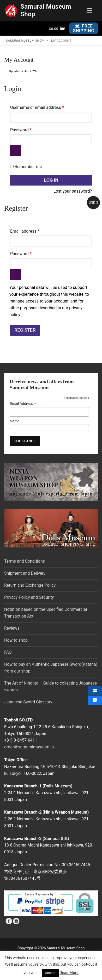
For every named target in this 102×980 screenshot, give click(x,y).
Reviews (12, 628)
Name (14, 421)
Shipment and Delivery (25, 573)
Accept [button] (50, 973)
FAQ (8, 652)
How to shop (16, 640)
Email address (33, 230)
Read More (69, 973)
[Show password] (16, 150)
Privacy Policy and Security (29, 597)
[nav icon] (89, 10)
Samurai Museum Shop (46, 10)
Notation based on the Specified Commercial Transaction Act (46, 613)
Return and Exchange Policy (30, 585)
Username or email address (45, 107)
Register (25, 330)
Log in (51, 180)
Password (29, 129)
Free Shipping (84, 28)
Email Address (23, 404)
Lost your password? (73, 191)
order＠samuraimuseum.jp (29, 747)
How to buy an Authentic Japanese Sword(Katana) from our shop (51, 668)
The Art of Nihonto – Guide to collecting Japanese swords (50, 687)
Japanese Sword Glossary (28, 702)
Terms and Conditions (25, 561)
